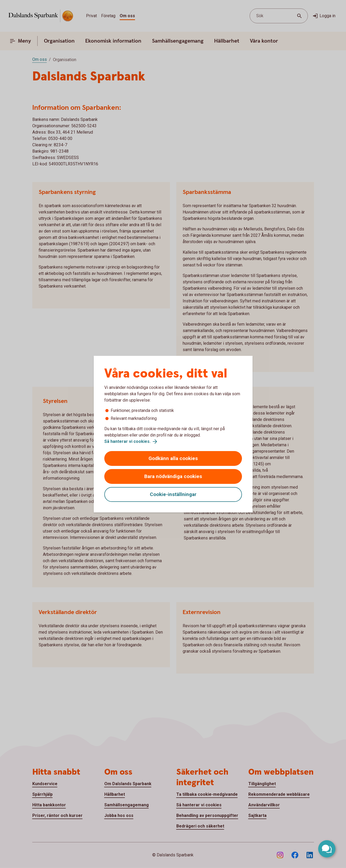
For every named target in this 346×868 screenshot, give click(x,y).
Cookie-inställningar (173, 494)
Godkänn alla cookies (173, 458)
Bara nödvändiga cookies (173, 476)
